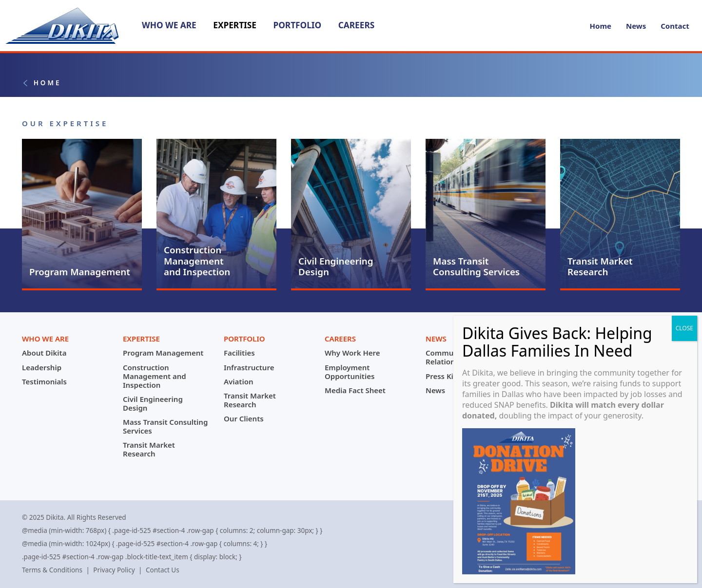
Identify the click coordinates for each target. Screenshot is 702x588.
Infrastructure (249, 367)
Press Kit (441, 376)
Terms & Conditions (52, 570)
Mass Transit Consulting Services (165, 426)
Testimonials (44, 381)
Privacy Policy (114, 570)
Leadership (42, 367)
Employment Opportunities (350, 372)
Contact (675, 26)
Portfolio (297, 25)
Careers (356, 25)
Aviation (238, 381)
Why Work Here (352, 353)
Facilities (239, 353)
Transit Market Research (149, 449)
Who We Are (169, 25)
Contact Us (163, 570)
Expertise (235, 25)
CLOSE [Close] (687, 332)
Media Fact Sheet (355, 390)
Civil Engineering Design (153, 403)
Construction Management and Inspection (155, 376)
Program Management (163, 353)
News (636, 26)
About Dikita (44, 353)
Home (601, 26)
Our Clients (244, 418)
